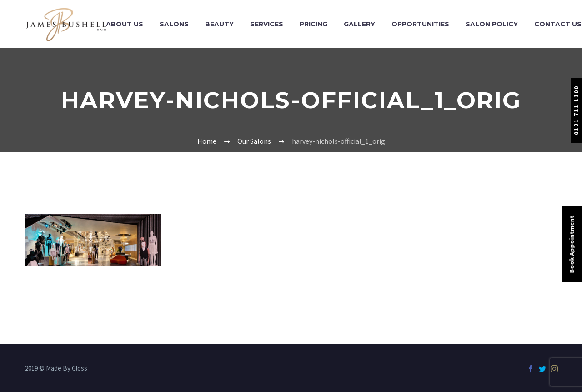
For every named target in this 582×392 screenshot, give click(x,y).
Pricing (314, 24)
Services (267, 24)
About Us (125, 24)
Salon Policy (492, 24)
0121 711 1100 (576, 110)
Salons (174, 24)
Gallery (359, 24)
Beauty (219, 24)
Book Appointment (572, 244)
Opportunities (420, 24)
